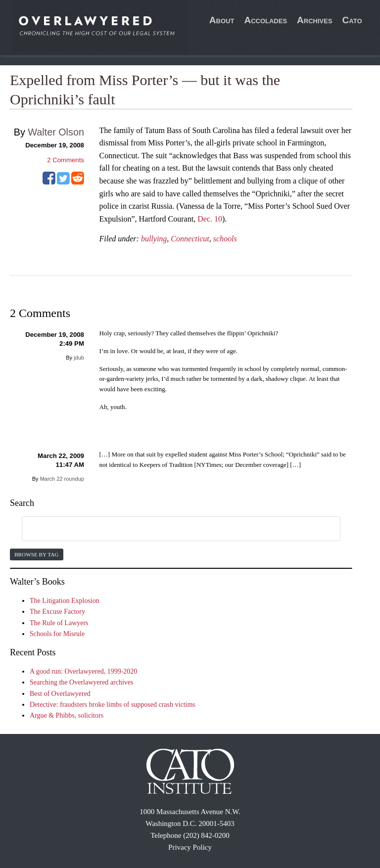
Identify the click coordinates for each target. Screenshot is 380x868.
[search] (169, 529)
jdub (79, 358)
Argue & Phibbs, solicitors (67, 715)
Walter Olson (56, 132)
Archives (315, 20)
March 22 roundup (62, 479)
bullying (154, 239)
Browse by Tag (36, 554)
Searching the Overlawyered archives (82, 682)
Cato (352, 20)
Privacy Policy (190, 847)
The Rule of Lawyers (59, 623)
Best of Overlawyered (60, 694)
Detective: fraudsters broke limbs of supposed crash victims (113, 705)
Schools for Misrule (57, 634)
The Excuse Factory (57, 612)
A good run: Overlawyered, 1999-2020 (83, 671)
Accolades (265, 20)
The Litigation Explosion (65, 601)
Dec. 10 (210, 219)
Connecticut (190, 239)
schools (225, 239)
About (222, 20)
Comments (66, 160)
